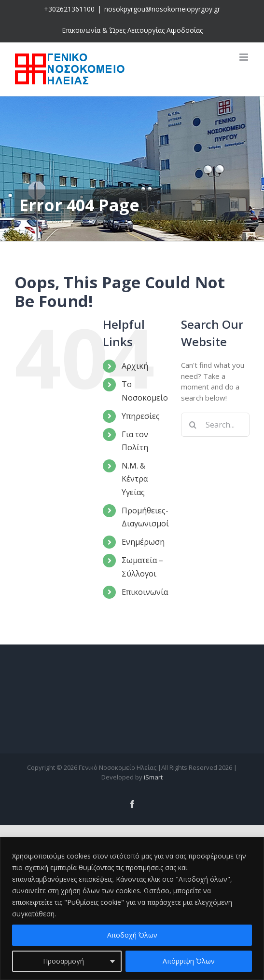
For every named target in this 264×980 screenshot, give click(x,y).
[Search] (193, 425)
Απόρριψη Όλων (189, 961)
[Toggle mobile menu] (244, 57)
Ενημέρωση (143, 542)
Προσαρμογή (63, 961)
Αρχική (135, 366)
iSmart (153, 777)
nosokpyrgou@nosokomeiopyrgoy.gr (162, 9)
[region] (132, 908)
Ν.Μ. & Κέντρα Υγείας (135, 479)
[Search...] (215, 425)
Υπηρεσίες (141, 416)
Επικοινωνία (145, 592)
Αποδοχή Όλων (132, 935)
